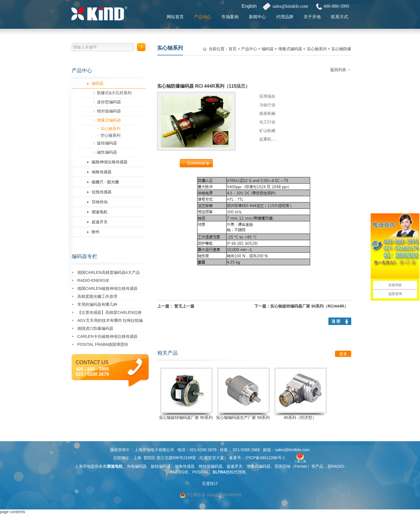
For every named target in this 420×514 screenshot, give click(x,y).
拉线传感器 (102, 192)
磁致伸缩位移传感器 (110, 162)
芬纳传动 (100, 202)
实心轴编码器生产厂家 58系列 (243, 417)
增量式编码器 (109, 120)
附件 (96, 232)
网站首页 (175, 17)
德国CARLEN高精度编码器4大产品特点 (109, 273)
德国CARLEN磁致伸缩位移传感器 (107, 288)
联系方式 (340, 17)
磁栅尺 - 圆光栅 (105, 182)
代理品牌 (285, 17)
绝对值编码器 (109, 111)
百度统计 (210, 483)
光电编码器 (137, 466)
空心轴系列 (110, 135)
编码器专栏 (84, 256)
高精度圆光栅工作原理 (97, 296)
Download (196, 163)
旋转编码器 (107, 143)
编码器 (98, 83)
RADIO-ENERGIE (93, 280)
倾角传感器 (102, 172)
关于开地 (312, 17)
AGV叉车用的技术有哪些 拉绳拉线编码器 (110, 321)
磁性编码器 (107, 152)
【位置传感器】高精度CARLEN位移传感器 (109, 313)
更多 (343, 354)
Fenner (301, 466)
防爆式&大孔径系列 (114, 93)
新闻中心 (257, 17)
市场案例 (230, 17)
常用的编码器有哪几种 (97, 304)
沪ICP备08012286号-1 (265, 458)
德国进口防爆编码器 (95, 328)
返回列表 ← (341, 70)
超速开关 (100, 222)
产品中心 (203, 17)
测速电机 (100, 212)
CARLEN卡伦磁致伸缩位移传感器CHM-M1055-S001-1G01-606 (107, 337)
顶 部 (336, 321)
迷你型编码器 (109, 102)
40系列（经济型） (300, 417)
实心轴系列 (110, 128)
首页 (233, 49)
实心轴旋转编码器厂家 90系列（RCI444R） (309, 306)
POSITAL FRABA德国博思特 (103, 344)
